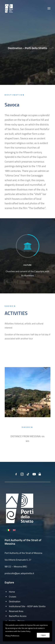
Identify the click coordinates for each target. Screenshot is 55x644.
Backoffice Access (18, 616)
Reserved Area (16, 611)
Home (12, 592)
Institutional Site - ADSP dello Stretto (27, 606)
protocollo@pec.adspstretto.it (19, 573)
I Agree (43, 635)
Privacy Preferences (12, 636)
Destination (15, 601)
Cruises (13, 597)
